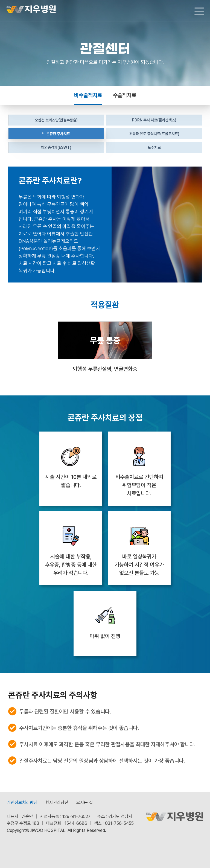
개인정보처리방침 (22, 803)
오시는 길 (84, 803)
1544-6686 (76, 823)
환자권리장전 (57, 803)
